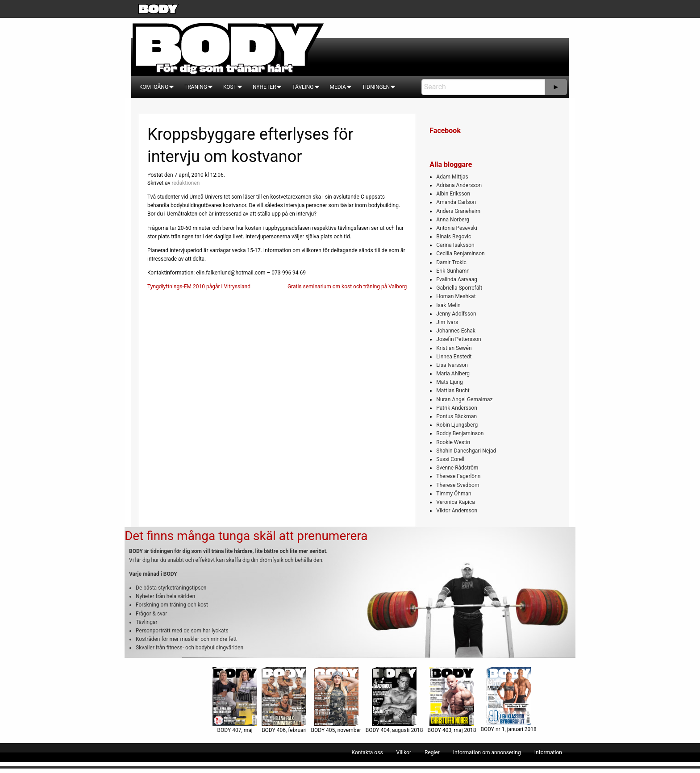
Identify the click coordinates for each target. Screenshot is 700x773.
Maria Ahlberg (453, 374)
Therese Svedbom (458, 485)
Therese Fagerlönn (458, 476)
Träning (196, 87)
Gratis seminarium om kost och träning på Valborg (347, 287)
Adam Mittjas (452, 177)
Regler (432, 752)
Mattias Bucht (453, 391)
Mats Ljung (449, 382)
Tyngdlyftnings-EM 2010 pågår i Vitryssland (199, 287)
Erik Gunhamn (453, 271)
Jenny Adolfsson (456, 314)
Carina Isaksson (455, 245)
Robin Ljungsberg (457, 425)
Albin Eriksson (453, 194)
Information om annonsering (487, 752)
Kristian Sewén (454, 348)
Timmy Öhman (454, 494)
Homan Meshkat (456, 296)
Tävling (303, 87)
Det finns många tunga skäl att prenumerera (246, 536)
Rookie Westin (453, 442)
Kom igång (154, 87)
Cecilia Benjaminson (460, 254)
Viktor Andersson (457, 511)
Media (338, 87)
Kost (230, 87)
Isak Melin (448, 305)
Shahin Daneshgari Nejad (466, 451)
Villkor (404, 752)
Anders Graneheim (458, 211)
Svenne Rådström (457, 468)
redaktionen (185, 183)
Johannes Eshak (456, 331)
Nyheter (264, 87)
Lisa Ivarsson (452, 365)
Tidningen (376, 87)
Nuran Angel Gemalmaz (464, 399)
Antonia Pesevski (457, 228)
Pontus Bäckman (456, 416)
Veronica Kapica (455, 502)
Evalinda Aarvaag (457, 279)
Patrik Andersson (457, 408)
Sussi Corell (450, 459)
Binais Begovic (454, 237)
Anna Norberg (453, 220)
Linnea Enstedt (454, 357)
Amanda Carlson (456, 202)
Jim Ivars (447, 322)
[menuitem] (154, 87)
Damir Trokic (451, 262)
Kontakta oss (367, 752)
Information (548, 752)
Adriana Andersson (459, 185)
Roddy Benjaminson (460, 433)
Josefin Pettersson (458, 339)
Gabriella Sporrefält (459, 288)
